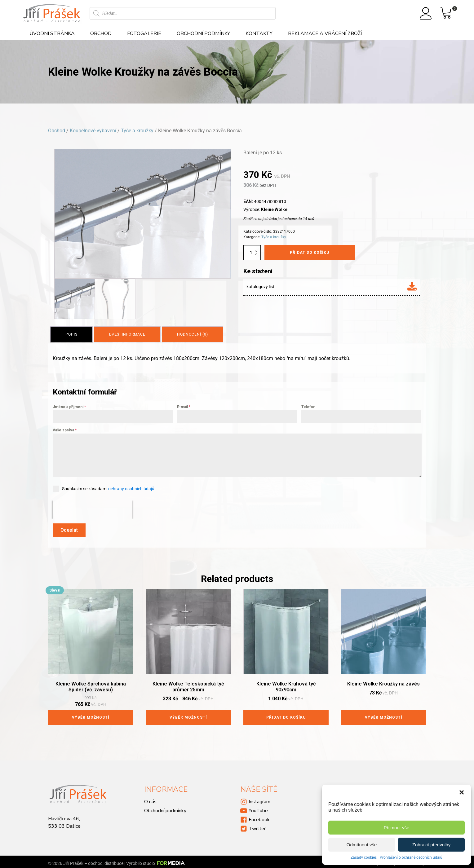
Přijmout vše (397, 828)
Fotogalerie (144, 33)
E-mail (184, 405)
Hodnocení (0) (197, 333)
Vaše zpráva (65, 429)
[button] (462, 792)
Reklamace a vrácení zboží (325, 33)
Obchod (101, 33)
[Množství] (252, 253)
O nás (150, 798)
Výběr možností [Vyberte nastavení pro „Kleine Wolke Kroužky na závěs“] (384, 714)
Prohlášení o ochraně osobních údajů (411, 857)
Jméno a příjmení (69, 405)
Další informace (130, 333)
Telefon (308, 405)
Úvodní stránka (52, 33)
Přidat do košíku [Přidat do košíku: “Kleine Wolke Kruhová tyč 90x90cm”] (286, 714)
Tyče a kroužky (137, 131)
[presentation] (92, 508)
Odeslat (69, 528)
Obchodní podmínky (203, 33)
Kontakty (259, 33)
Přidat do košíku (310, 253)
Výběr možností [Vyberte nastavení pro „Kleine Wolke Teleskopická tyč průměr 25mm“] (188, 714)
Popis (72, 333)
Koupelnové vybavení (93, 131)
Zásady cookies (364, 857)
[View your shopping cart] (446, 13)
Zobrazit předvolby (431, 845)
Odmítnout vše (362, 845)
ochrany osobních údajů (131, 487)
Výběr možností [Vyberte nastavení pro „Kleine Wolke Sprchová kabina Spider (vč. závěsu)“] (91, 714)
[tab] (72, 333)
